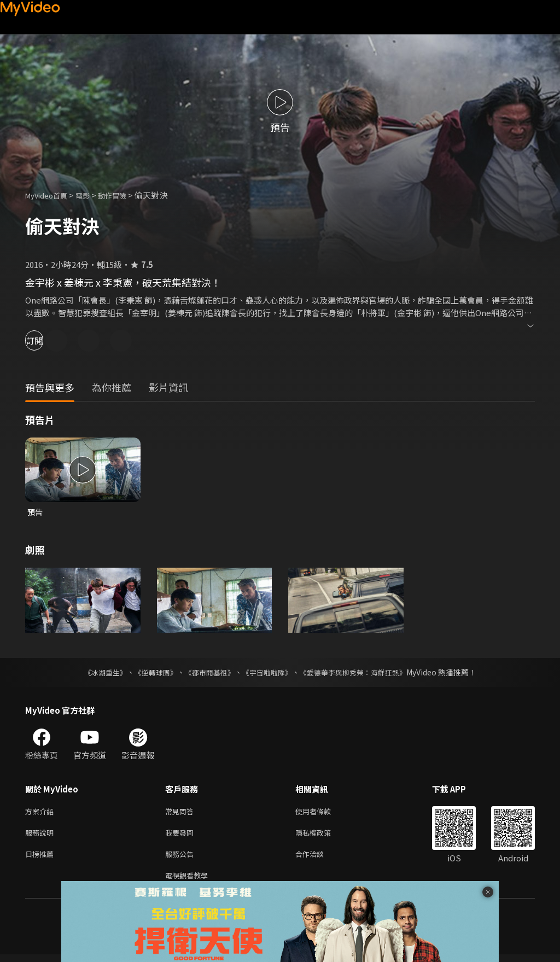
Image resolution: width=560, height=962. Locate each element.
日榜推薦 (42, 859)
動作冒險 (124, 195)
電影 (91, 195)
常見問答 (182, 813)
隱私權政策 (322, 836)
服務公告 (182, 859)
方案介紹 (42, 813)
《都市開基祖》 (207, 673)
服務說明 (42, 836)
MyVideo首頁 (50, 195)
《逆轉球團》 (149, 673)
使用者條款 (322, 813)
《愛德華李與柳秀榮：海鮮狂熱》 (360, 673)
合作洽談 (318, 859)
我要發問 (182, 836)
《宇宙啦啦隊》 (268, 673)
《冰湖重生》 (96, 673)
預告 (36, 512)
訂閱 (47, 340)
